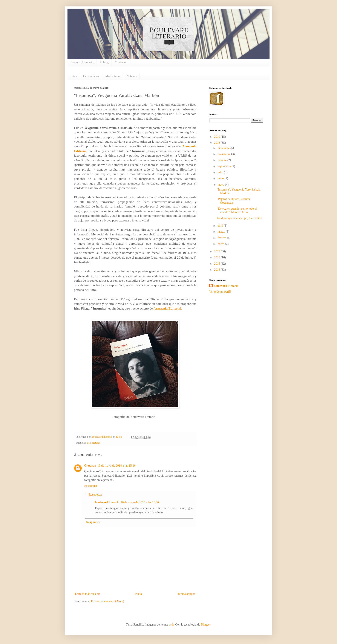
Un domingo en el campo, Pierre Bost (240, 218)
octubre (222, 160)
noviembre (224, 154)
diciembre (224, 148)
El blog (104, 62)
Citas (74, 76)
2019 (218, 137)
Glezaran (90, 466)
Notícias (132, 76)
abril (221, 226)
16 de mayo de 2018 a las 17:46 (140, 502)
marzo (222, 232)
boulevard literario (107, 502)
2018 (218, 143)
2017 (218, 251)
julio (221, 172)
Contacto (120, 62)
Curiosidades (91, 76)
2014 (218, 270)
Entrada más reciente (88, 594)
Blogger (206, 625)
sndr (171, 625)
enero (221, 244)
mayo (221, 185)
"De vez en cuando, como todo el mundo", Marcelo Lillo (237, 211)
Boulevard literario (82, 62)
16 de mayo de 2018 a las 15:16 (116, 466)
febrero (222, 238)
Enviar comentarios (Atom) (107, 601)
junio (221, 178)
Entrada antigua (186, 594)
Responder (91, 486)
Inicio (138, 594)
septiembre (224, 166)
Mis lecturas (113, 76)
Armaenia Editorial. (168, 308)
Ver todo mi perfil (220, 292)
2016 (218, 257)
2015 (218, 264)
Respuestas (95, 495)
